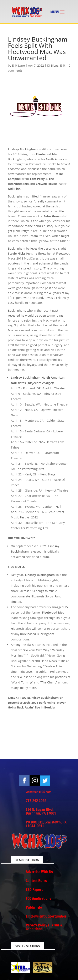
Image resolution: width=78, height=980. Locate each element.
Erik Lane (18, 65)
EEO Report (34, 889)
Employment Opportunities (46, 916)
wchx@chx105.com (39, 792)
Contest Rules (36, 881)
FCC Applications (38, 898)
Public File (34, 907)
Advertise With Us (39, 872)
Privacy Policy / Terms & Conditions (44, 927)
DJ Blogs (53, 65)
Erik (63, 65)
